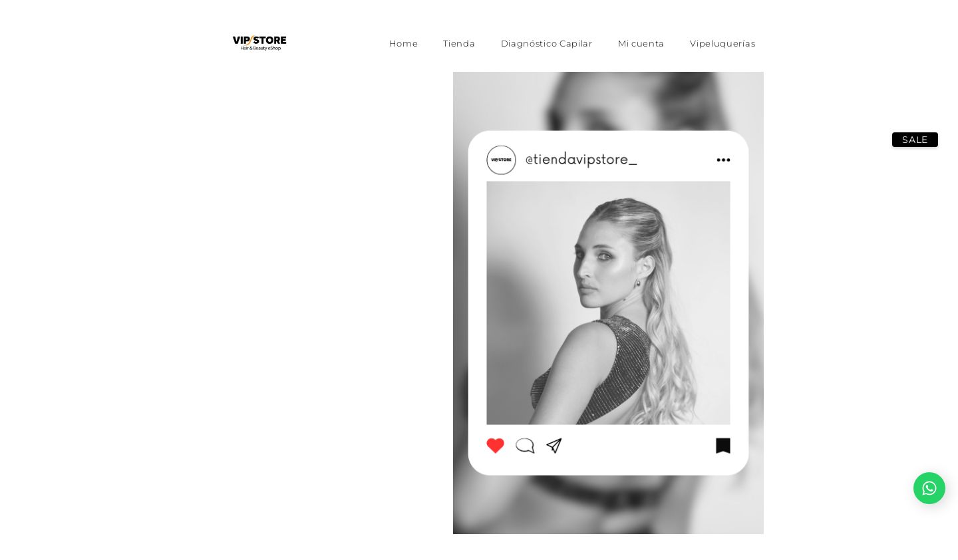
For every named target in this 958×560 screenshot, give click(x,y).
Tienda (459, 43)
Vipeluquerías (722, 43)
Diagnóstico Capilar (547, 43)
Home (404, 43)
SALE (915, 140)
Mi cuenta (641, 43)
